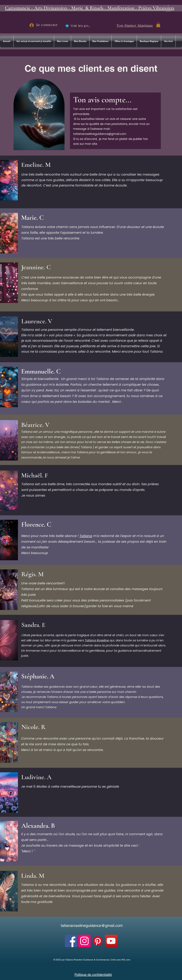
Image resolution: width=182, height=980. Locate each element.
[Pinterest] (98, 941)
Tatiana (86, 536)
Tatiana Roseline (97, 640)
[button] (158, 25)
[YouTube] (111, 941)
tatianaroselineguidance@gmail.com (100, 134)
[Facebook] (71, 941)
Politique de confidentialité (93, 975)
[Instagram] (84, 941)
